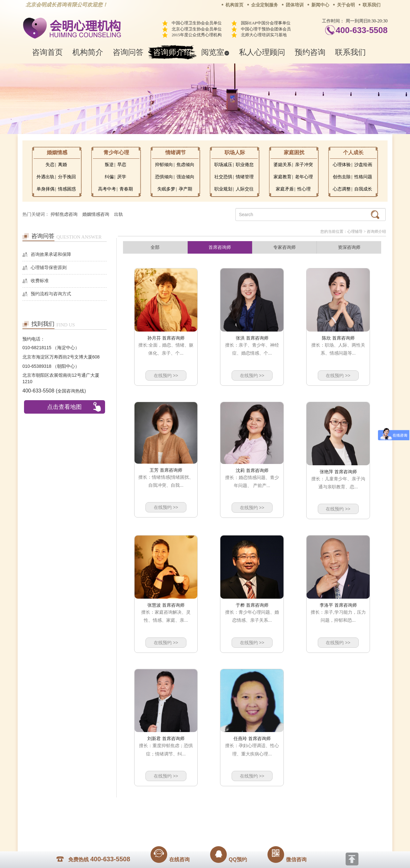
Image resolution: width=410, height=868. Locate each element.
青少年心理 (116, 152)
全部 (155, 248)
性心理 (304, 189)
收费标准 (40, 281)
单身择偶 (45, 189)
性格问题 (363, 177)
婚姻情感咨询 (96, 214)
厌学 (122, 177)
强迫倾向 (185, 177)
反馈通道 (218, 807)
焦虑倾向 (185, 165)
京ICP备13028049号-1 (229, 816)
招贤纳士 (192, 807)
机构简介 (88, 52)
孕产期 (185, 189)
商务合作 (166, 807)
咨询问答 (128, 52)
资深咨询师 (349, 248)
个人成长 (353, 152)
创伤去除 (342, 177)
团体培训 (295, 5)
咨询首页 (47, 52)
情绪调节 (176, 152)
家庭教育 (283, 177)
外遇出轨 (45, 177)
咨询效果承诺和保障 (51, 254)
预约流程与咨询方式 (51, 294)
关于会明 (346, 5)
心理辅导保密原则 (49, 268)
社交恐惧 (223, 177)
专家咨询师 (284, 248)
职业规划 (223, 189)
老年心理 (304, 177)
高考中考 (107, 189)
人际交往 (245, 189)
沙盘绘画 (363, 165)
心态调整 (342, 189)
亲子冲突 (304, 165)
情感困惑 (67, 189)
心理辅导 (355, 232)
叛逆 (109, 165)
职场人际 (235, 152)
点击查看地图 (64, 407)
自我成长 (363, 189)
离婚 (62, 165)
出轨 (119, 214)
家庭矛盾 (285, 189)
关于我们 (140, 807)
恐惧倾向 (164, 177)
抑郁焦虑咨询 (64, 214)
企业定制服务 (265, 5)
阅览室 (215, 52)
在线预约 (166, 375)
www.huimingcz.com (201, 822)
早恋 (122, 165)
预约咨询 (310, 52)
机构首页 (234, 5)
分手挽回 (67, 177)
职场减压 (223, 165)
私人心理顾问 (262, 52)
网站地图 (244, 807)
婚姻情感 (57, 152)
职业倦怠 (245, 165)
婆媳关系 (283, 165)
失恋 (50, 165)
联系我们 (372, 5)
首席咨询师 (220, 248)
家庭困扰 (294, 152)
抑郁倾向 (164, 165)
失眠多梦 (166, 189)
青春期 (126, 189)
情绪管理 (245, 177)
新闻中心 (320, 5)
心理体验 (342, 165)
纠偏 (109, 177)
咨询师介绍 (172, 52)
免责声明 (270, 807)
